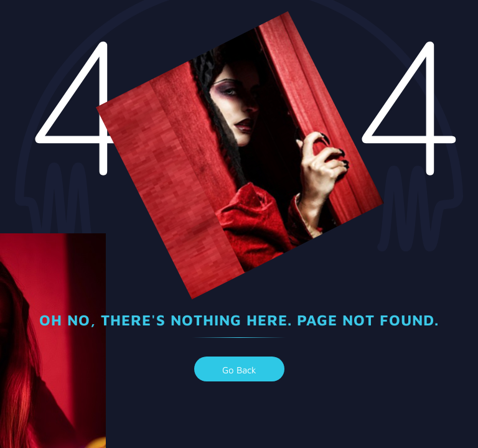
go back (239, 370)
